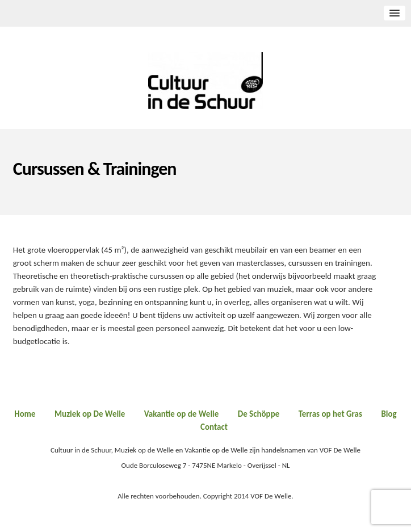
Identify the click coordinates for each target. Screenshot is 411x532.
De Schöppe (259, 414)
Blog (389, 414)
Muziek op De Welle (90, 414)
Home (25, 414)
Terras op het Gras (330, 414)
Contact (214, 427)
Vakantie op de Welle (182, 414)
